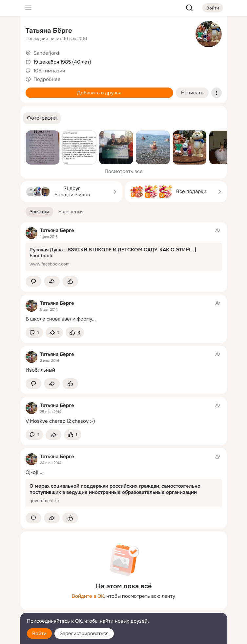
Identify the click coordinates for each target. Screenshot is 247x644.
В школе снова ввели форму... (61, 319)
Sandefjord (46, 53)
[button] (42, 118)
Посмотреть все (124, 171)
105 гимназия (49, 71)
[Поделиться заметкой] (52, 281)
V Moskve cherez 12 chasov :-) (60, 421)
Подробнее (47, 79)
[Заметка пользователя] (124, 311)
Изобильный (40, 370)
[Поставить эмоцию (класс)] (70, 281)
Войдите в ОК (88, 596)
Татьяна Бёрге (49, 31)
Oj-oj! (32, 472)
